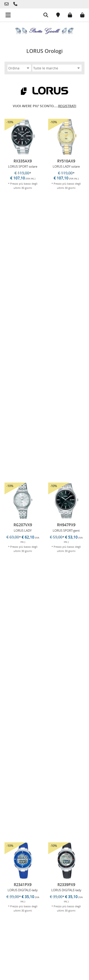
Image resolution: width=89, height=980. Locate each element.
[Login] (66, 15)
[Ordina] (19, 68)
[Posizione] (54, 15)
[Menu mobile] (5, 13)
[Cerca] (42, 15)
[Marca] (57, 68)
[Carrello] (79, 15)
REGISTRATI (67, 106)
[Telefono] (7, 4)
